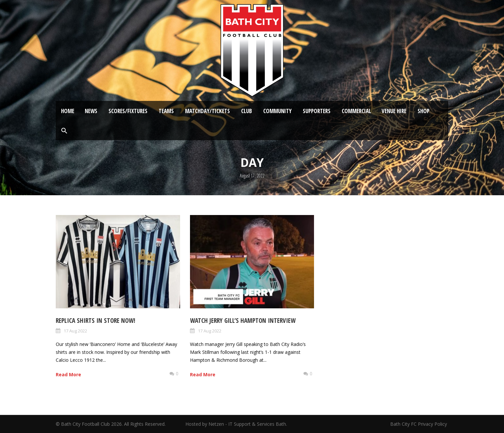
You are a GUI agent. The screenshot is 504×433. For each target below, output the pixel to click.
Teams (166, 111)
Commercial (356, 111)
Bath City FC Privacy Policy (419, 424)
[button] (64, 131)
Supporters (317, 111)
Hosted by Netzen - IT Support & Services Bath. (236, 424)
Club (247, 111)
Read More (68, 374)
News (91, 111)
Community (277, 111)
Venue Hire (394, 111)
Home (68, 111)
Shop (424, 111)
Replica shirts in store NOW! (95, 321)
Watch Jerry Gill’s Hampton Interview (243, 321)
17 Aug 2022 (75, 331)
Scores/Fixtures (128, 111)
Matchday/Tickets (207, 111)
